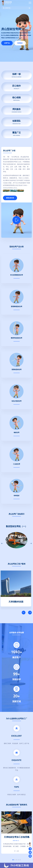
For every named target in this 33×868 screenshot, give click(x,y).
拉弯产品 (7, 43)
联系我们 (20, 43)
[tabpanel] (16, 833)
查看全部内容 (10, 198)
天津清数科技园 (17, 601)
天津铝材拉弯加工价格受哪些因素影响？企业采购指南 (17, 838)
